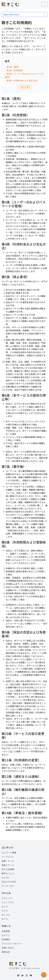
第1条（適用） (13, 67)
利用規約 (6, 939)
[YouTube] (31, 975)
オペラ (5, 919)
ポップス (6, 915)
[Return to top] (44, 975)
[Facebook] (18, 975)
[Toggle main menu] (44, 4)
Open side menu (24, 14)
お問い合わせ (8, 948)
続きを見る (25, 87)
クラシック (7, 898)
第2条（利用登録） (15, 70)
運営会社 (6, 952)
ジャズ (5, 911)
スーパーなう (8, 886)
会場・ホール (8, 861)
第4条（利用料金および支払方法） (23, 80)
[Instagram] (27, 975)
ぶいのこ (6, 878)
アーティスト (8, 857)
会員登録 (6, 931)
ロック (5, 906)
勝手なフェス (8, 873)
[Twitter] (22, 975)
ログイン (6, 935)
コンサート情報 (9, 853)
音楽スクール (8, 865)
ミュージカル (8, 902)
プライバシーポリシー (12, 944)
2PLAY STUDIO (9, 882)
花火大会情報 (8, 869)
